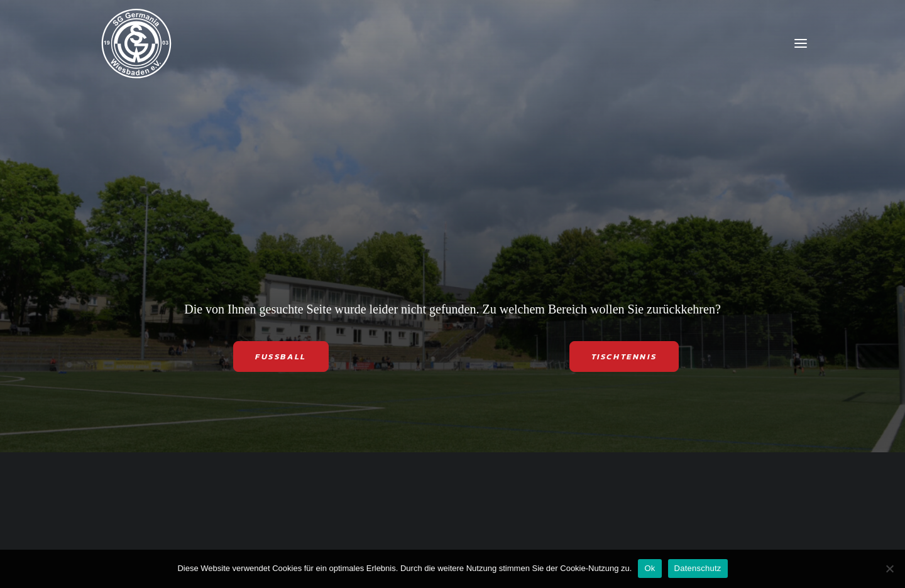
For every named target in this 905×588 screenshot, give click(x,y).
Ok (650, 568)
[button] (801, 43)
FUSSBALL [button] (281, 357)
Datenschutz (698, 568)
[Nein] (889, 569)
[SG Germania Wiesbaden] (136, 43)
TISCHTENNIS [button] (624, 357)
